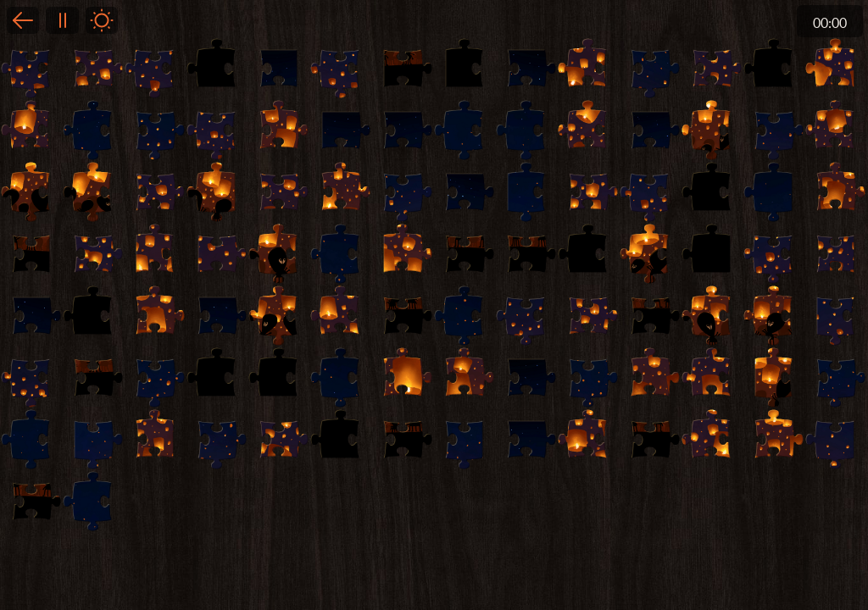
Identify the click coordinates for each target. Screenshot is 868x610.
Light (102, 20)
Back (23, 20)
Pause (62, 20)
